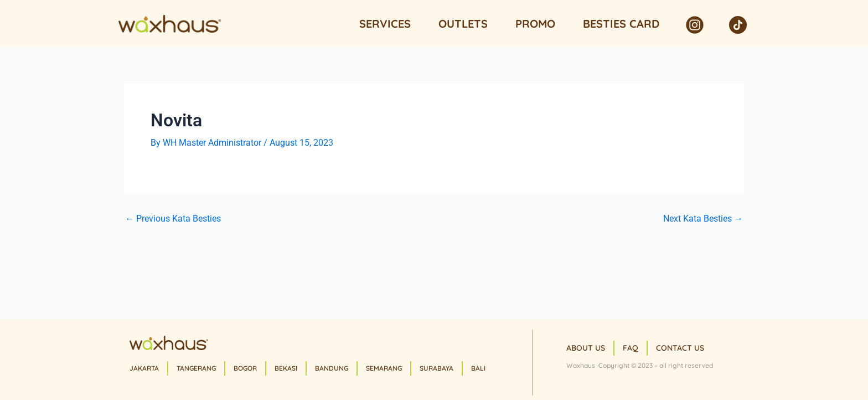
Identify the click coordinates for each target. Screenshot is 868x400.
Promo (535, 24)
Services (385, 24)
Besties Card (621, 24)
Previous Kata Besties (173, 219)
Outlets (463, 24)
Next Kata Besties (703, 219)
